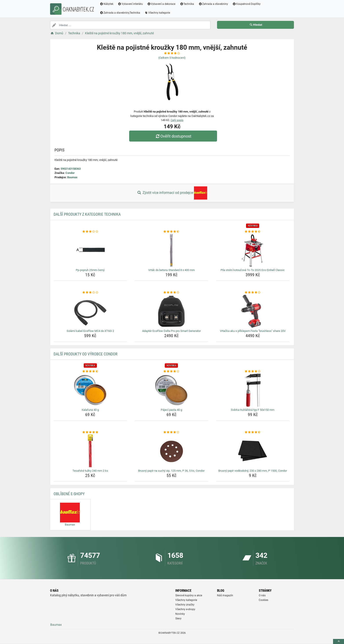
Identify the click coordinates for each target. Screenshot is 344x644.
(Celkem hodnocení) (172, 58)
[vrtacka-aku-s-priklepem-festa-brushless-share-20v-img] (253, 311)
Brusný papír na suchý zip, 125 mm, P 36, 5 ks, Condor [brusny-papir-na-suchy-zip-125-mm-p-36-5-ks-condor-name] (171, 471)
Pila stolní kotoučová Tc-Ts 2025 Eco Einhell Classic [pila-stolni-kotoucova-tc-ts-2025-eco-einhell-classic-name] (253, 270)
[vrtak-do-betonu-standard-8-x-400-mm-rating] (171, 232)
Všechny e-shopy (185, 609)
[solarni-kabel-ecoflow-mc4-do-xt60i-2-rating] (90, 293)
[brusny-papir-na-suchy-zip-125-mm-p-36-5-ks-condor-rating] (171, 432)
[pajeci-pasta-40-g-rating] (171, 371)
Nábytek (107, 4)
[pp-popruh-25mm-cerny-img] (90, 250)
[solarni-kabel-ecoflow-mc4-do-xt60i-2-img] (90, 311)
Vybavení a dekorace (161, 4)
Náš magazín (225, 595)
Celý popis (177, 120)
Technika (187, 4)
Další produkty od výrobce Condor (86, 354)
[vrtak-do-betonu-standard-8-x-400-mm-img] (171, 250)
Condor (70, 173)
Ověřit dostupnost (173, 136)
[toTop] (339, 641)
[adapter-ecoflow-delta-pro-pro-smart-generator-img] (171, 311)
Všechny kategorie (157, 13)
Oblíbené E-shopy (69, 494)
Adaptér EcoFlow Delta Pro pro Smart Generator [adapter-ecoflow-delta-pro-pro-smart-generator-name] (171, 331)
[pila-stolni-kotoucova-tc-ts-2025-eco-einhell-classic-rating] (253, 232)
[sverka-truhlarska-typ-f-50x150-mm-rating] (253, 371)
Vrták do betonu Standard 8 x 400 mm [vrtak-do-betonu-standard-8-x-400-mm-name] (171, 270)
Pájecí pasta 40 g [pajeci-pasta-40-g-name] (171, 410)
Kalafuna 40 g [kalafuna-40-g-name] (90, 410)
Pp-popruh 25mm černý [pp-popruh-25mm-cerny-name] (90, 270)
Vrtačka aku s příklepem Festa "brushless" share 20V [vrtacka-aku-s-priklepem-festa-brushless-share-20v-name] (253, 331)
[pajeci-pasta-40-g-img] (171, 390)
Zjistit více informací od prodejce (172, 193)
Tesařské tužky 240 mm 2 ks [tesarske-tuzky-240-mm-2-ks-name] (90, 471)
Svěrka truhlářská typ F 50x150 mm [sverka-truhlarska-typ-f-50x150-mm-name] (253, 410)
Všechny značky (185, 605)
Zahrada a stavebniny (213, 4)
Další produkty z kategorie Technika (87, 214)
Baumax (72, 177)
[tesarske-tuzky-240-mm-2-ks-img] (90, 451)
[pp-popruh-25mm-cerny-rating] (90, 232)
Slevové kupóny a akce (189, 595)
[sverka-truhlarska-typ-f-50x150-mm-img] (253, 390)
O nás (262, 595)
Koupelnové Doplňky (246, 4)
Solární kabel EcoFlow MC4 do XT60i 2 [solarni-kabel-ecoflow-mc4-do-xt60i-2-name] (90, 331)
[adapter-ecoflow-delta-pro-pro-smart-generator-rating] (171, 293)
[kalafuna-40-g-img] (90, 390)
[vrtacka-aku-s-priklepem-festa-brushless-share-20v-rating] (253, 293)
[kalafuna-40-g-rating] (90, 371)
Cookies (263, 600)
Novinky (180, 614)
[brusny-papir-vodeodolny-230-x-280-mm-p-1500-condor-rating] (253, 432)
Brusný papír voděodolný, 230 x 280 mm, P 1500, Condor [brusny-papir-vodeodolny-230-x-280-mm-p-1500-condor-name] (253, 471)
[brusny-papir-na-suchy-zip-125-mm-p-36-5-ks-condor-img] (171, 451)
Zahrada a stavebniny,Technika (120, 13)
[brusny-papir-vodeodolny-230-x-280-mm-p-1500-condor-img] (253, 451)
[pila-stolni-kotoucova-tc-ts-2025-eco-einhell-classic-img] (253, 250)
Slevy (178, 619)
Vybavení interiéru (130, 4)
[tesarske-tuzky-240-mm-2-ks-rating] (90, 432)
